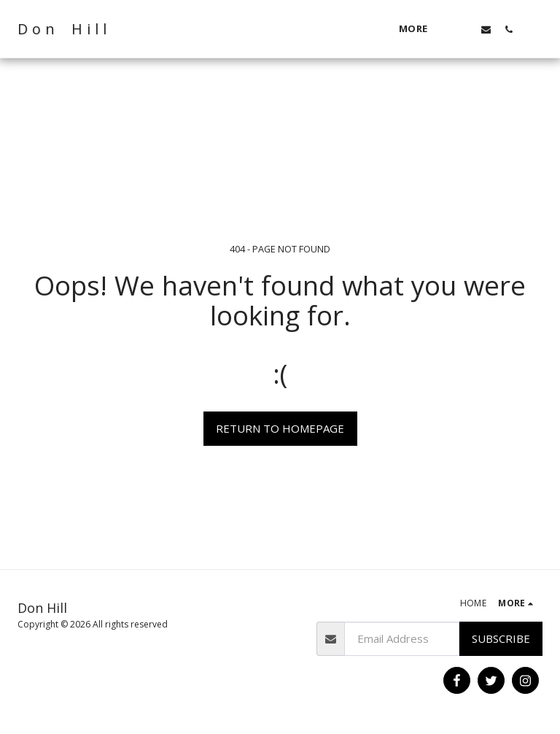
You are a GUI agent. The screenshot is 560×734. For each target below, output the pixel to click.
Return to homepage (280, 428)
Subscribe (501, 638)
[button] (463, 29)
